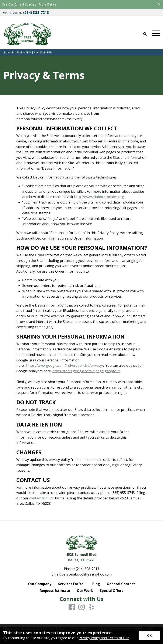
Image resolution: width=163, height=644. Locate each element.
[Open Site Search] (145, 34)
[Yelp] (91, 607)
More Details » (49, 4)
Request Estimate (55, 591)
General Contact (121, 584)
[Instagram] (81, 607)
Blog (96, 584)
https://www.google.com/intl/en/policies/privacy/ (65, 365)
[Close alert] (159, 4)
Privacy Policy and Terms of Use (104, 638)
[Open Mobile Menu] (156, 33)
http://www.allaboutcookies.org (99, 197)
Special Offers (112, 591)
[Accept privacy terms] (149, 636)
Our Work (85, 591)
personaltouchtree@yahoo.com (87, 574)
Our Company (40, 584)
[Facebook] (72, 607)
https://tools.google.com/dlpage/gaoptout (86, 371)
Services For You (72, 584)
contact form (39, 498)
